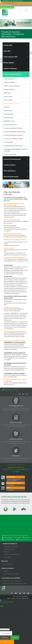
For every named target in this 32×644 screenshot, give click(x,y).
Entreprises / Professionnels (10, 574)
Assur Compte (8, 96)
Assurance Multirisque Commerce (13, 128)
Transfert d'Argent (9, 165)
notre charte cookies (5, 629)
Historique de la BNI (9, 549)
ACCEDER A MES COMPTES (8, 3)
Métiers (9, 598)
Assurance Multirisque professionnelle (15, 132)
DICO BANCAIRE (16, 456)
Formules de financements (12, 159)
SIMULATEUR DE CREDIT (16, 423)
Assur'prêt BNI (8, 100)
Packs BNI (7, 51)
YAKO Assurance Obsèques (12, 86)
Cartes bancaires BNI (10, 57)
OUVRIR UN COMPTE (7, 5)
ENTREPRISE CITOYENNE (16, 439)
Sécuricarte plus (9, 118)
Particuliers (6, 571)
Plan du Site (19, 598)
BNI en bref (7, 552)
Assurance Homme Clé (10, 125)
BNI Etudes (7, 93)
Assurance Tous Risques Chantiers (14, 139)
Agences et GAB (7, 564)
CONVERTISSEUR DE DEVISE (16, 406)
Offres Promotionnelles (11, 177)
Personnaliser (5, 638)
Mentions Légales (25, 598)
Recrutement (5, 1)
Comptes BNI (8, 45)
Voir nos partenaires (6, 633)
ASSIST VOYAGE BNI (10, 154)
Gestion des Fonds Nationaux (12, 554)
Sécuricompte (8, 111)
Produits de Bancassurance (13, 74)
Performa (7, 107)
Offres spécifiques (9, 171)
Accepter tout (15, 638)
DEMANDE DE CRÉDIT (7, 7)
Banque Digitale (9, 63)
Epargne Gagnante (9, 89)
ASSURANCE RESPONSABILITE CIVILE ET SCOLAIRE (16, 150)
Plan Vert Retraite (9, 79)
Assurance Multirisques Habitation (14, 135)
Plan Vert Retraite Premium (12, 103)
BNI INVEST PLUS (9, 121)
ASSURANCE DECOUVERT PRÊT (13, 146)
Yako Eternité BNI (9, 82)
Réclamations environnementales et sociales (15, 583)
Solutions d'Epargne (10, 69)
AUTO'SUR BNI (8, 142)
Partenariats (7, 557)
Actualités (13, 598)
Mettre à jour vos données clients (12, 581)
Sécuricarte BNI (8, 114)
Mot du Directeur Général (11, 547)
